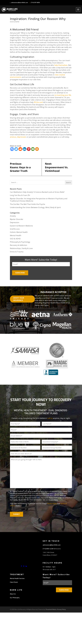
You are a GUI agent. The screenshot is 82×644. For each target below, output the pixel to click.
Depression (15, 223)
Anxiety (13, 216)
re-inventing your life (63, 95)
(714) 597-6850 (35, 3)
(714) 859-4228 (48, 549)
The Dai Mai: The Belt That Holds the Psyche (27, 204)
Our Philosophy (15, 598)
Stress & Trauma (17, 252)
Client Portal (14, 582)
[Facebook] (12, 149)
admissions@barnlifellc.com (20, 3)
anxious (13, 137)
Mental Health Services (17, 578)
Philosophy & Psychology (20, 242)
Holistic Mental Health (19, 232)
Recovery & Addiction (19, 245)
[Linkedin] (25, 149)
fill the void (38, 102)
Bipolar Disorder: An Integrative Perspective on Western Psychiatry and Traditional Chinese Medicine (39, 200)
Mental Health (16, 235)
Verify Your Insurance (19, 299)
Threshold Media (51, 609)
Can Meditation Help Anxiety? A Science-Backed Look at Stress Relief (37, 192)
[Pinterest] (29, 149)
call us (50, 418)
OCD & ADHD (15, 22)
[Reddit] (20, 149)
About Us (13, 594)
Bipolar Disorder (17, 219)
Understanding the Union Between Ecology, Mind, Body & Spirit (35, 208)
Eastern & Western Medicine (21, 226)
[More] (37, 149)
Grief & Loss (15, 229)
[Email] (33, 149)
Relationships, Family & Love (21, 248)
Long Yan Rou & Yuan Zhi (20, 195)
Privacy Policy (53, 500)
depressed (21, 137)
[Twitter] (16, 149)
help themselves (61, 65)
